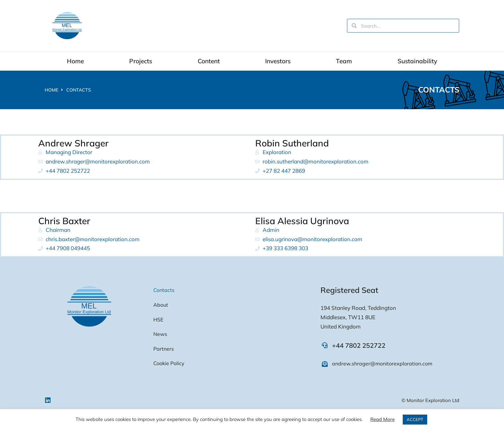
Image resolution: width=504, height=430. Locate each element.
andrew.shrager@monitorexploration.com (382, 364)
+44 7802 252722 (359, 345)
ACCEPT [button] (415, 419)
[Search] (354, 26)
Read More (382, 419)
